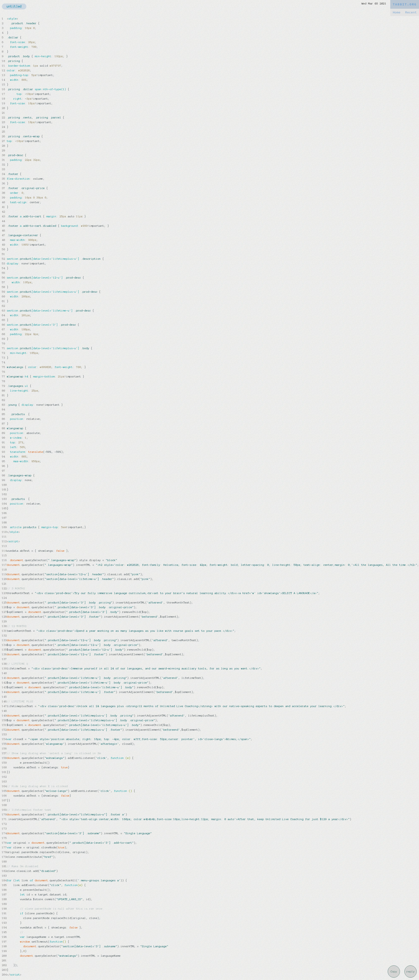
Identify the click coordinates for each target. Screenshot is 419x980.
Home (397, 12)
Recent (411, 12)
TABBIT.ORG (405, 4)
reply (411, 972)
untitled (14, 6)
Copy (394, 972)
